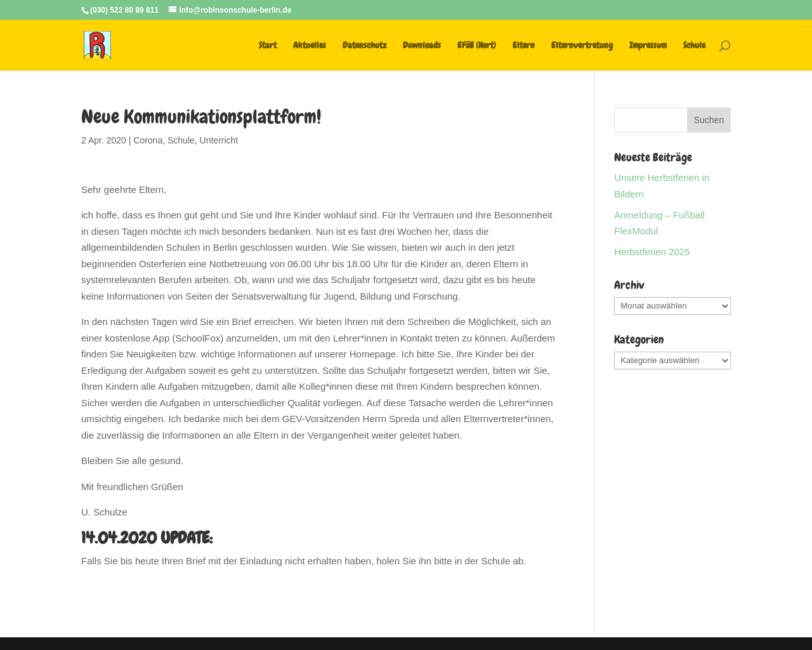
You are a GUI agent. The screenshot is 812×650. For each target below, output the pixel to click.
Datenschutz (364, 46)
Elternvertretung (582, 46)
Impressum (648, 46)
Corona (148, 140)
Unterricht (219, 140)
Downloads (422, 46)
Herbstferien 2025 (652, 252)
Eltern (524, 46)
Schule (694, 46)
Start (268, 46)
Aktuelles (310, 46)
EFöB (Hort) (477, 46)
